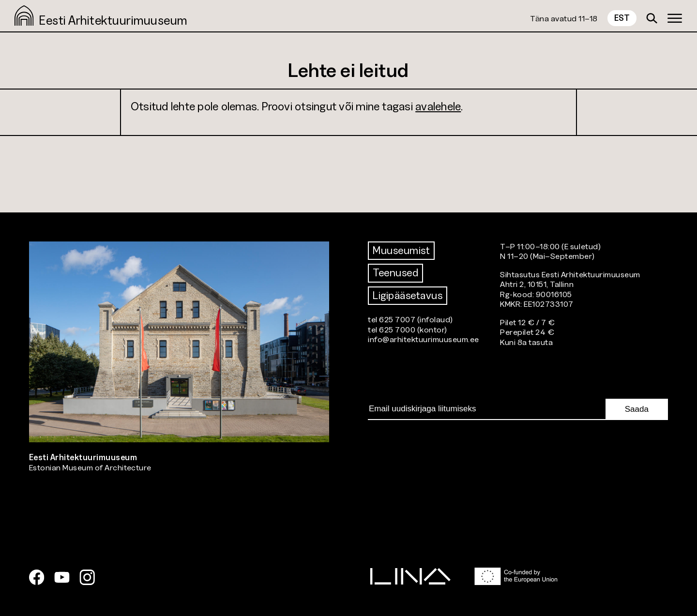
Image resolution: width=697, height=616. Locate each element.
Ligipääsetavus (408, 295)
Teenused (395, 273)
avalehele (438, 106)
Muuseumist (401, 250)
